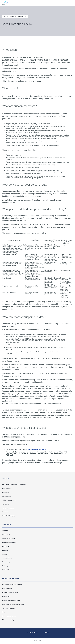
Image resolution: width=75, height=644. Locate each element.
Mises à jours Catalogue (9, 620)
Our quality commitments (9, 508)
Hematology (6, 546)
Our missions (6, 492)
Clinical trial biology (8, 570)
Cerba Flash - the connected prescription (13, 604)
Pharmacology (6, 562)
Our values (5, 512)
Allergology (5, 531)
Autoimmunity (6, 535)
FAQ (3, 612)
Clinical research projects (9, 500)
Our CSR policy (6, 504)
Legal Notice (46, 633)
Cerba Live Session (7, 589)
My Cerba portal (7, 596)
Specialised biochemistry (9, 538)
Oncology (5, 554)
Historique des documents (9, 616)
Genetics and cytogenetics (9, 542)
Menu (71, 3)
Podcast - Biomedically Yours (10, 592)
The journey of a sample (9, 608)
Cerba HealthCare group (9, 516)
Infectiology (5, 550)
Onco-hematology (7, 558)
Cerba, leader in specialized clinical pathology (14, 484)
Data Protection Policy (32, 633)
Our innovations (7, 496)
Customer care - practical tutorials (11, 600)
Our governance (6, 488)
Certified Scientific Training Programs (12, 585)
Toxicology (5, 566)
